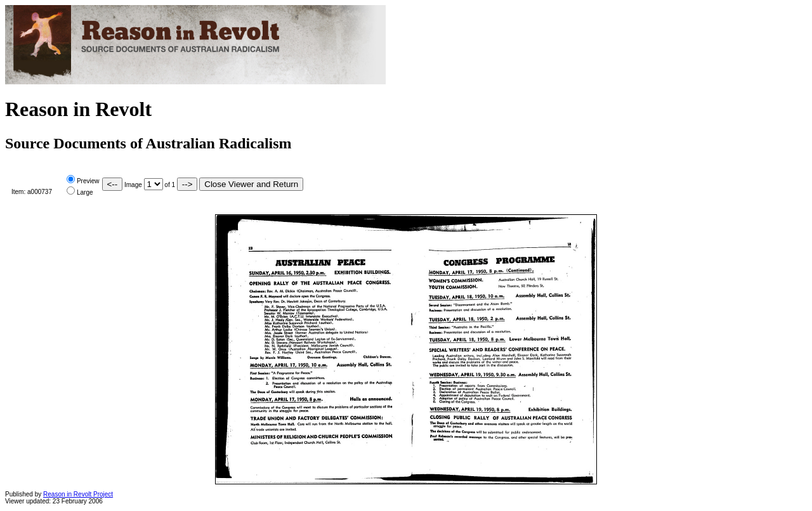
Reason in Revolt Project (78, 494)
